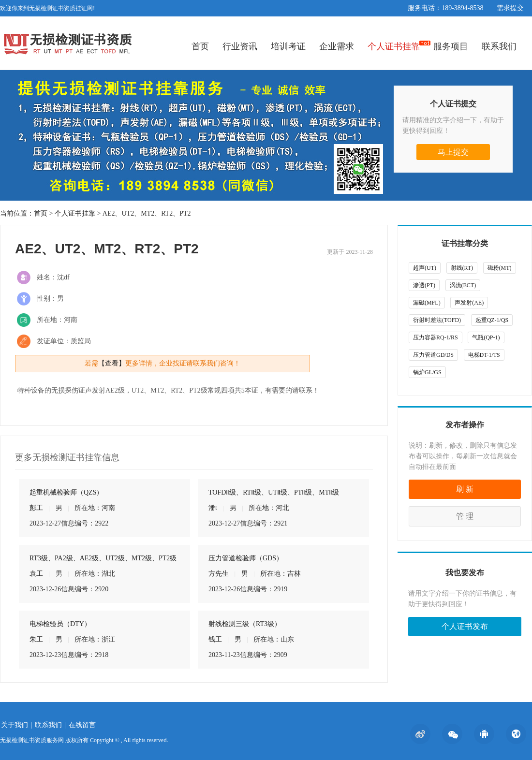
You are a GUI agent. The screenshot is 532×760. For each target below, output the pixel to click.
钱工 (215, 639)
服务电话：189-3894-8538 (445, 8)
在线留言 (82, 725)
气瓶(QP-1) (486, 337)
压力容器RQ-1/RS (436, 337)
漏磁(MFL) (427, 303)
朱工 (36, 639)
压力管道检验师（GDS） (246, 558)
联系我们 (499, 46)
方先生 (219, 574)
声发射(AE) (469, 303)
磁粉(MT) (500, 268)
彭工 (36, 508)
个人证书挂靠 (394, 46)
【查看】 (112, 363)
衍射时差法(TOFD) (437, 320)
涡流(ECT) (463, 285)
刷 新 (465, 489)
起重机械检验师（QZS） (66, 492)
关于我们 (15, 725)
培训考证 (288, 46)
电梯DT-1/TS (484, 355)
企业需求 (337, 46)
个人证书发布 (465, 626)
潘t (213, 508)
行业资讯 (240, 46)
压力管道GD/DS (433, 355)
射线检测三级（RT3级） (245, 624)
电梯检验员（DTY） (60, 624)
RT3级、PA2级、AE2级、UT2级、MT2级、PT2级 (103, 558)
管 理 (465, 516)
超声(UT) (425, 268)
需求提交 (510, 8)
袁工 (36, 574)
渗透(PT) (424, 285)
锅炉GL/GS (427, 372)
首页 (200, 46)
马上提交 (453, 152)
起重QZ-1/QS (492, 320)
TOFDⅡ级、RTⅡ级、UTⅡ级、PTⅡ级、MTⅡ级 (274, 492)
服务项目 (451, 46)
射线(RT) (462, 268)
